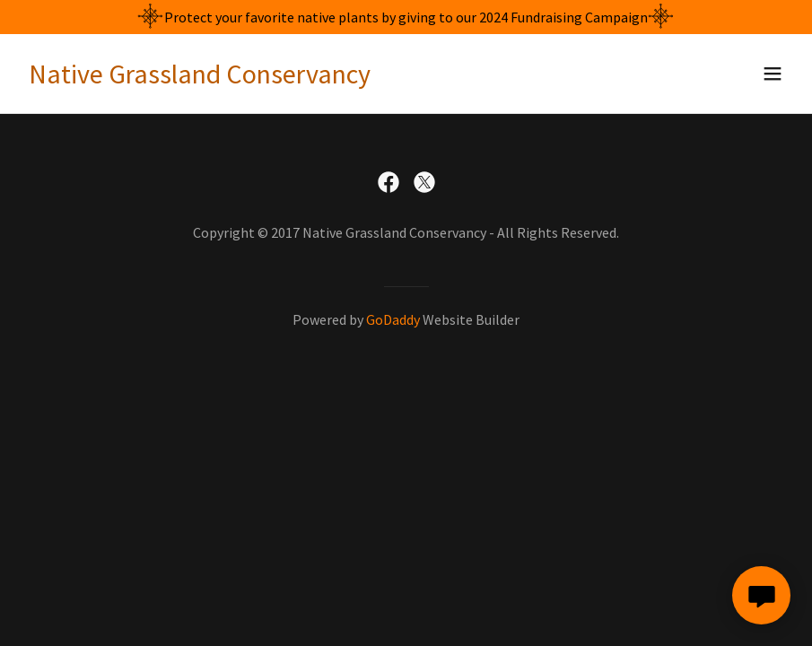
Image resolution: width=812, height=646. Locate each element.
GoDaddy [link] (393, 319)
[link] (200, 78)
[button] (773, 74)
